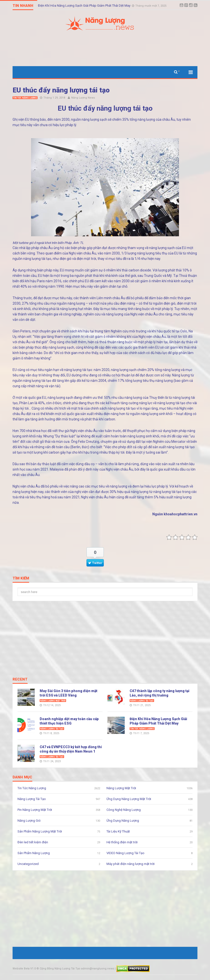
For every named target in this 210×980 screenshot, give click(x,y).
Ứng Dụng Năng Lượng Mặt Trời (129, 799)
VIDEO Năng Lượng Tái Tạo (125, 853)
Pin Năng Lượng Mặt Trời (35, 810)
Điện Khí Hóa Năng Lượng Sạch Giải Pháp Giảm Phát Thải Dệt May (85, 6)
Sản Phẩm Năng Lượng (34, 853)
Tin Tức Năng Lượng (25, 98)
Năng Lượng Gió (29, 821)
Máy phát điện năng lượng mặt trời (131, 864)
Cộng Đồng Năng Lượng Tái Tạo (60, 969)
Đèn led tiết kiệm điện (33, 842)
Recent (20, 680)
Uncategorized (28, 864)
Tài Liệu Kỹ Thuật (118, 831)
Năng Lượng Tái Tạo (142, 701)
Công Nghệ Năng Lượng (124, 810)
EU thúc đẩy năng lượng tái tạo (61, 90)
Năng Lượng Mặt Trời (53, 701)
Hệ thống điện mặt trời (122, 842)
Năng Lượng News (83, 98)
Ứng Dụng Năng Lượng (123, 821)
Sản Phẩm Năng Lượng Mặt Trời (40, 831)
